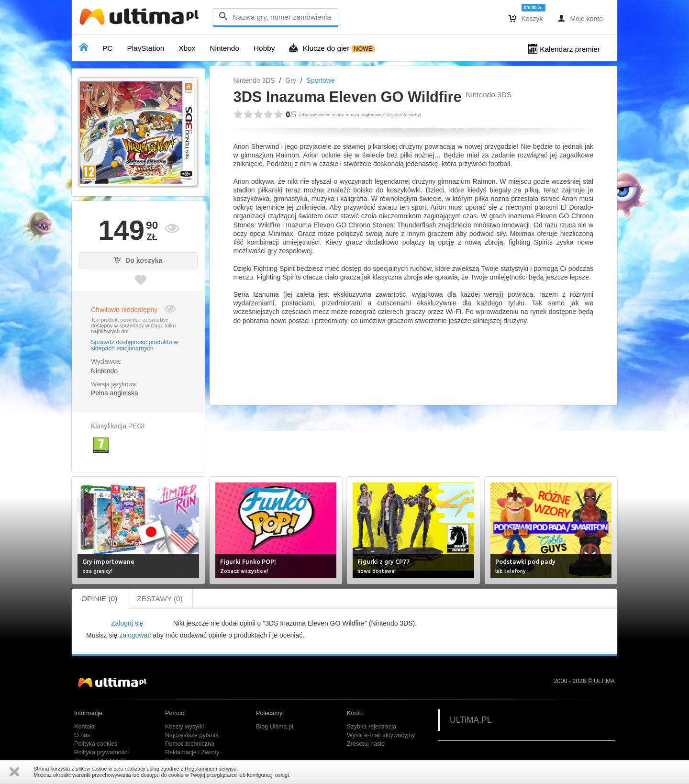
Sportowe (321, 80)
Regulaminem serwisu (211, 769)
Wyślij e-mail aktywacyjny (381, 735)
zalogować (135, 635)
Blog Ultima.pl (275, 727)
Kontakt (84, 727)
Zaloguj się (127, 623)
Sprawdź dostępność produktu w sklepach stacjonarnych (134, 346)
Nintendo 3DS (254, 80)
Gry (291, 80)
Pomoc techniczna (190, 744)
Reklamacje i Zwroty (192, 752)
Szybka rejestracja (372, 727)
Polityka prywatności (101, 752)
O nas (82, 735)
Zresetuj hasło (366, 744)
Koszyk (526, 18)
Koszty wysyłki (184, 727)
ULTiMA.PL (471, 720)
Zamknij (14, 772)
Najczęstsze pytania (192, 735)
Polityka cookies (96, 744)
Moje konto (580, 18)
